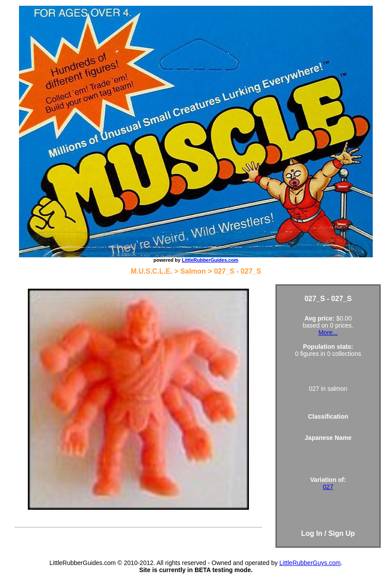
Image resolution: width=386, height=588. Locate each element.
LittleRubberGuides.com (210, 260)
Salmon (193, 271)
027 (328, 487)
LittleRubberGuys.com (310, 563)
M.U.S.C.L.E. (151, 271)
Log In (312, 533)
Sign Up (341, 533)
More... (328, 332)
